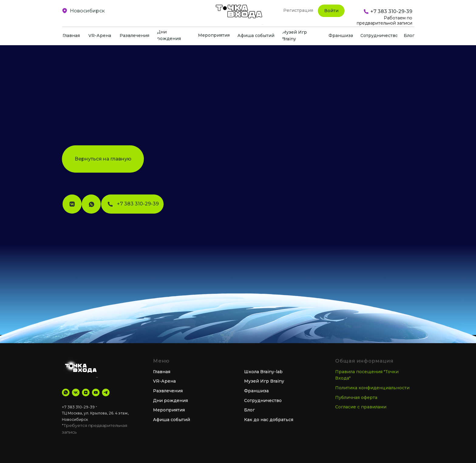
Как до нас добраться (269, 420)
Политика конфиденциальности (372, 388)
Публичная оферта (356, 397)
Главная (162, 372)
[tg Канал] (106, 392)
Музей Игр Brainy (264, 381)
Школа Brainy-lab (263, 372)
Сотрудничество (263, 400)
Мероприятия (169, 410)
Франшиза (256, 391)
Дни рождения (170, 400)
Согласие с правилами (361, 407)
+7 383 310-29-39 (78, 407)
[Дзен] (86, 392)
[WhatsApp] (66, 392)
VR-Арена (164, 381)
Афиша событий (172, 420)
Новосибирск (87, 11)
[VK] (76, 392)
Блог (249, 410)
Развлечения (168, 391)
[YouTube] (96, 392)
